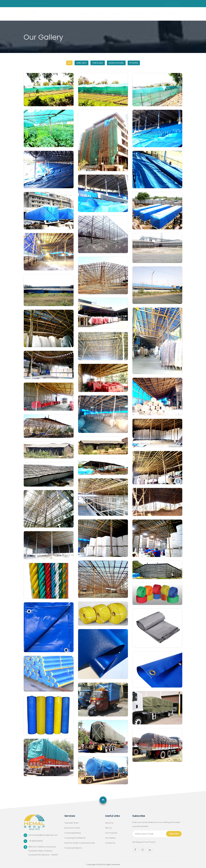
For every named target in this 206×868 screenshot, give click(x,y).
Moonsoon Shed (72, 828)
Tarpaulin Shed (71, 823)
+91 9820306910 (36, 841)
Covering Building (73, 833)
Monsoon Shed (116, 63)
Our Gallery (156, 14)
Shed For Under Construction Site (80, 843)
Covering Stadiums (73, 848)
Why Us (99, 14)
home (72, 14)
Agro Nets (81, 63)
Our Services (116, 14)
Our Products (137, 14)
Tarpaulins (98, 63)
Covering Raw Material (75, 838)
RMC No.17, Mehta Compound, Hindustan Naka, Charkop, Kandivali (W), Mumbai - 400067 (43, 851)
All (69, 63)
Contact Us (174, 14)
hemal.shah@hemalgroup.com (41, 4)
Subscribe (174, 834)
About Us (85, 14)
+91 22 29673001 (75, 4)
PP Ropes (134, 63)
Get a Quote (174, 4)
